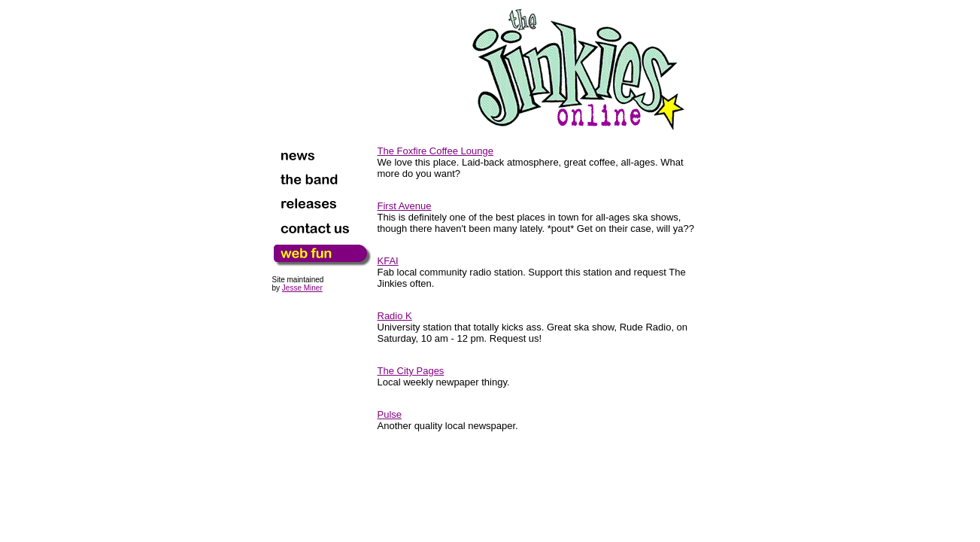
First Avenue (405, 206)
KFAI (388, 261)
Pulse (390, 414)
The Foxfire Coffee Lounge (435, 151)
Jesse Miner (302, 288)
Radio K (395, 316)
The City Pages (411, 371)
